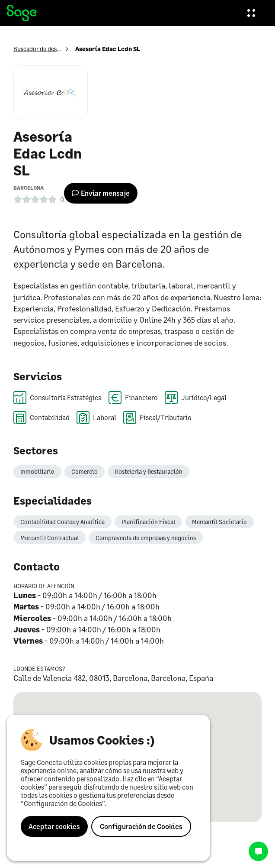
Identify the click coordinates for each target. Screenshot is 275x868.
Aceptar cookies (54, 826)
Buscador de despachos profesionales (63, 49)
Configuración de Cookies (141, 826)
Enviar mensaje (101, 193)
